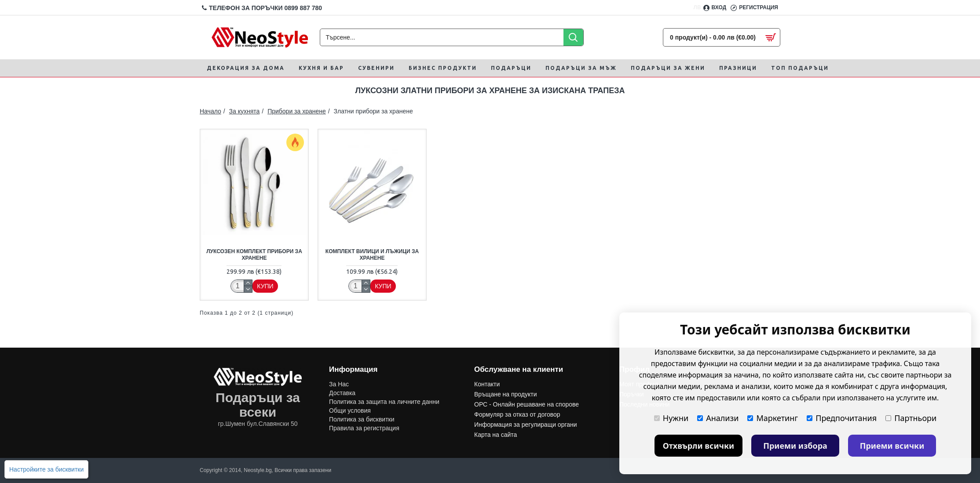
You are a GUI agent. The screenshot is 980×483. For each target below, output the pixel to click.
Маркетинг (773, 418)
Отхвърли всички (699, 446)
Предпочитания (842, 418)
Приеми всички (892, 446)
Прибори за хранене (297, 111)
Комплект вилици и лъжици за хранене (372, 255)
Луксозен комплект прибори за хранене (254, 255)
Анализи (718, 418)
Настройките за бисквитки (46, 469)
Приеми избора (795, 446)
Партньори (911, 418)
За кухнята (245, 111)
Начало (210, 111)
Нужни (671, 418)
